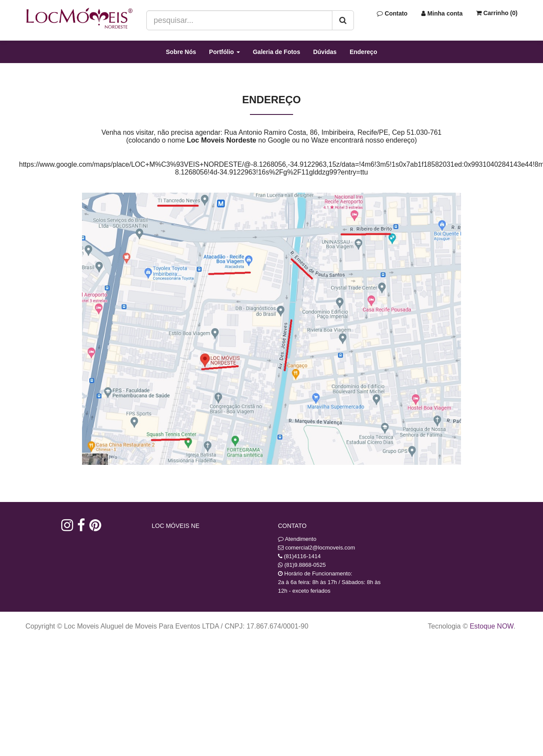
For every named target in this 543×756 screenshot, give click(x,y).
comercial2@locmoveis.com (320, 548)
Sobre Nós (181, 52)
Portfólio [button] (224, 52)
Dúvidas (325, 52)
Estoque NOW (491, 626)
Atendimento (297, 539)
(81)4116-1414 (302, 556)
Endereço (363, 52)
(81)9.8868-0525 (305, 565)
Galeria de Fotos (277, 52)
